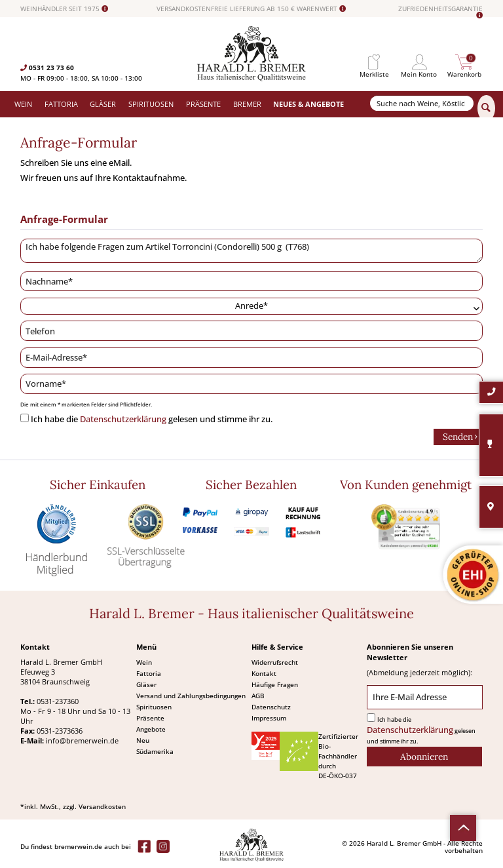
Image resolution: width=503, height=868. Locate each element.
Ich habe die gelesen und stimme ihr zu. (152, 419)
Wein (144, 662)
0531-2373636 (60, 731)
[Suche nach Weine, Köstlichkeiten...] (422, 103)
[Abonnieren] (424, 757)
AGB (258, 696)
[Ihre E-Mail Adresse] (424, 697)
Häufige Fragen (275, 684)
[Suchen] (486, 108)
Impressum (269, 718)
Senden (460, 436)
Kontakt (264, 673)
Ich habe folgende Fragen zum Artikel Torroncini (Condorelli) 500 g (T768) (251, 251)
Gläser (146, 684)
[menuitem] (374, 62)
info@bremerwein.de (82, 740)
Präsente (150, 718)
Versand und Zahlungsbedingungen (191, 696)
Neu (143, 740)
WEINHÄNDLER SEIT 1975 (64, 9)
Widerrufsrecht (275, 662)
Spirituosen (154, 707)
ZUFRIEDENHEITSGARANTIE (440, 12)
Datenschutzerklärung (123, 419)
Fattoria (149, 673)
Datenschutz (271, 707)
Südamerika (155, 751)
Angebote (151, 729)
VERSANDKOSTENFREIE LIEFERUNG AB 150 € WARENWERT (251, 9)
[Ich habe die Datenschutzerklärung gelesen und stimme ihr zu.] (25, 418)
